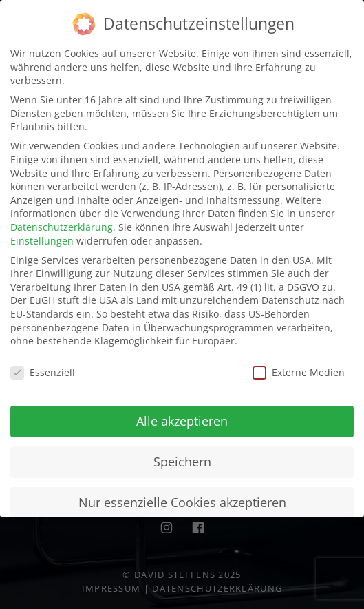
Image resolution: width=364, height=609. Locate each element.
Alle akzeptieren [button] (182, 419)
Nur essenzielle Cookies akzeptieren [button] (182, 500)
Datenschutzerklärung (62, 225)
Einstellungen (42, 239)
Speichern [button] (182, 460)
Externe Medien (299, 370)
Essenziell (43, 370)
